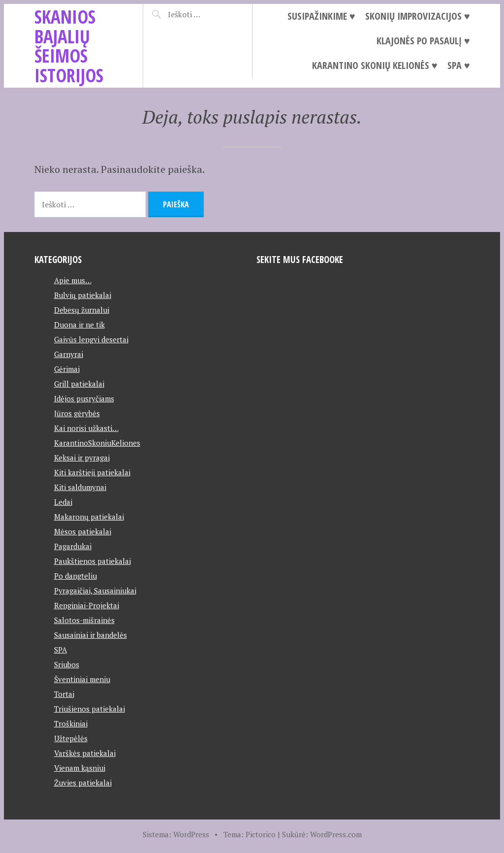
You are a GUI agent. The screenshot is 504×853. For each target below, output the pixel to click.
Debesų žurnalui (82, 310)
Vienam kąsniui (80, 768)
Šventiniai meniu (82, 679)
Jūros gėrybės (77, 413)
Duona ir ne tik (79, 325)
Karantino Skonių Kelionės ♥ (375, 65)
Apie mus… (73, 280)
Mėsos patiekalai (83, 531)
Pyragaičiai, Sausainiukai (95, 591)
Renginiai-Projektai (87, 605)
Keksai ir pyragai (82, 458)
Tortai (64, 694)
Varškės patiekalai (85, 753)
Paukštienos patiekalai (93, 561)
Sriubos (67, 664)
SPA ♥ (459, 65)
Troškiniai (71, 723)
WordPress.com (336, 834)
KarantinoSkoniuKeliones (97, 443)
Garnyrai (69, 354)
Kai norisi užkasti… (86, 428)
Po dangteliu (76, 576)
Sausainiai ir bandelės (91, 635)
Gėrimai (67, 369)
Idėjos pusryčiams (84, 398)
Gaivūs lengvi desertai (91, 339)
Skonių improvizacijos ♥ (418, 16)
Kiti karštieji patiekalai (92, 472)
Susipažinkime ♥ (321, 16)
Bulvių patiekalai (83, 295)
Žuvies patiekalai (83, 783)
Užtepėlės (71, 738)
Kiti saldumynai (80, 487)
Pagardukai (73, 546)
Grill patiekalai (79, 384)
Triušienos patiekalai (90, 709)
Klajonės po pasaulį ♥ (423, 41)
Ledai (63, 502)
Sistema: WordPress (176, 834)
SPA (61, 650)
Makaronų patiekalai (89, 517)
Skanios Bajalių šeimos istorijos (69, 46)
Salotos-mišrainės (84, 620)
